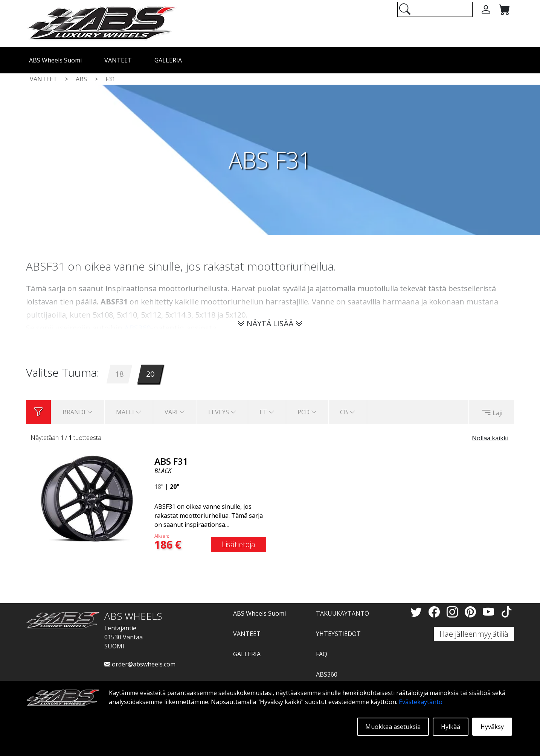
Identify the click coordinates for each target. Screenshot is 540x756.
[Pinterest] (472, 612)
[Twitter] (418, 612)
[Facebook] (436, 612)
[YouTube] (490, 612)
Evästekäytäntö (421, 702)
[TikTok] (506, 612)
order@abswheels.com (140, 664)
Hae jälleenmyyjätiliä (474, 634)
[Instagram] (454, 612)
